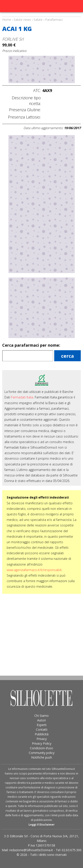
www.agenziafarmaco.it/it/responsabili (34, 570)
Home (7, 20)
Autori (41, 720)
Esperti (42, 725)
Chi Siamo (41, 716)
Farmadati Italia (22, 397)
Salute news (41, 15)
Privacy (42, 739)
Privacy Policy (42, 743)
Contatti (42, 729)
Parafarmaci (54, 20)
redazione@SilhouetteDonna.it (31, 850)
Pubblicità (42, 734)
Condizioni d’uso (41, 748)
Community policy (42, 753)
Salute (38, 20)
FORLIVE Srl (13, 39)
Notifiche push (42, 757)
